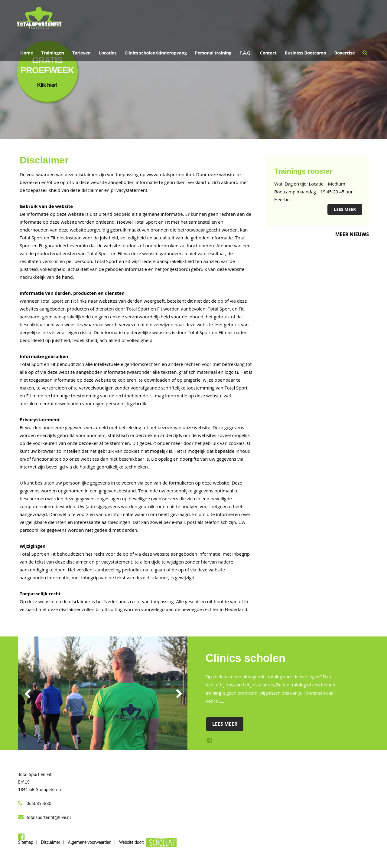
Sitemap (26, 842)
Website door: (148, 842)
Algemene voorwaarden (90, 842)
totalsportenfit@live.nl (49, 817)
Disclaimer (50, 842)
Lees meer (345, 209)
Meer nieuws (352, 234)
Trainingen (53, 54)
